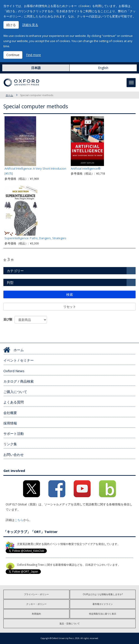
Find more (33, 55)
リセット (70, 307)
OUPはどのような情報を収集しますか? (103, 594)
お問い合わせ (14, 455)
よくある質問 (14, 402)
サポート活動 (14, 433)
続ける (11, 25)
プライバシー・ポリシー (36, 594)
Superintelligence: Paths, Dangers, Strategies (35, 238)
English (103, 68)
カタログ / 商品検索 (19, 381)
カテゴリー (15, 271)
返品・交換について (70, 623)
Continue (13, 55)
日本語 (36, 68)
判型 (10, 282)
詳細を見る (30, 25)
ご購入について (15, 392)
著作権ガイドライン (103, 604)
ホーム (9, 95)
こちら (19, 520)
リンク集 (10, 444)
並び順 (8, 319)
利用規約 (36, 614)
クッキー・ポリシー (36, 604)
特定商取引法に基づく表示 (103, 614)
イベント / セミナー (19, 360)
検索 (70, 294)
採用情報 (10, 423)
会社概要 (10, 413)
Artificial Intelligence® (86, 168)
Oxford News (14, 371)
